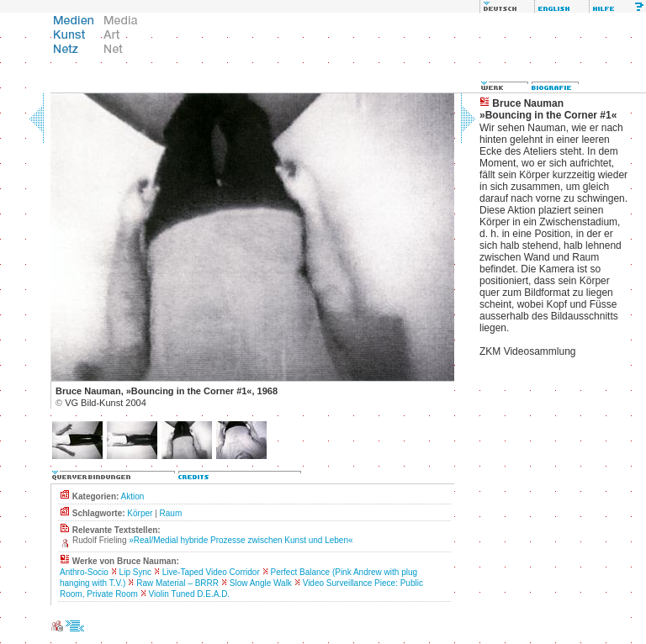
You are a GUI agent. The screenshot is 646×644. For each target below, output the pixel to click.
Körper (140, 513)
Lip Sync (135, 572)
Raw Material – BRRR (177, 583)
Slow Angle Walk (261, 583)
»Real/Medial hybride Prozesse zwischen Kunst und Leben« (241, 540)
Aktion (133, 496)
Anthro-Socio (84, 572)
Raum (171, 513)
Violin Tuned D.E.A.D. (190, 594)
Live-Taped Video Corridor (211, 572)
